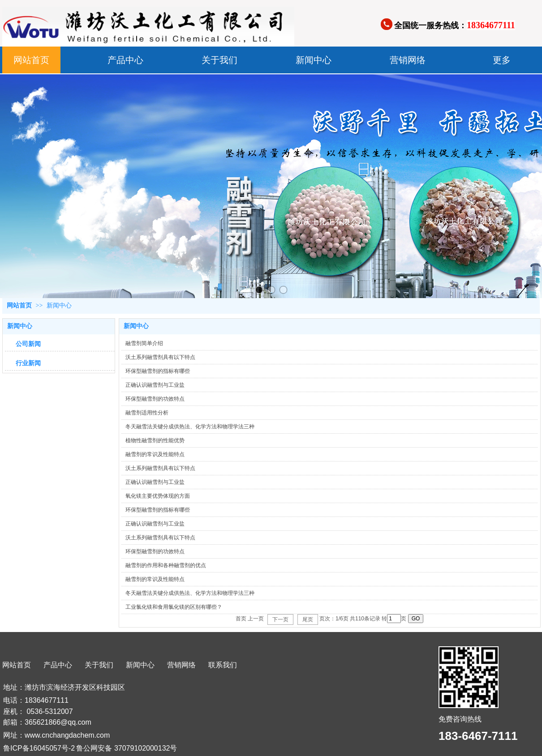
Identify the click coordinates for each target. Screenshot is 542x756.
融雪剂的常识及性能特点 (155, 454)
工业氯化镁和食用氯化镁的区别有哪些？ (174, 607)
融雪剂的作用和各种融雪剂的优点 (166, 565)
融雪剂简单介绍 (144, 343)
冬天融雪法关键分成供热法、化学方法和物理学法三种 (190, 427)
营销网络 (181, 665)
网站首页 (19, 305)
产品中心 (58, 665)
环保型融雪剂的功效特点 (155, 399)
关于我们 (99, 665)
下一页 (280, 619)
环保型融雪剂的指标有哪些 (158, 371)
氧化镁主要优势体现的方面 (158, 496)
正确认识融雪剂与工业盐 (155, 385)
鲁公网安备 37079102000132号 (127, 748)
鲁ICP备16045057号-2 (39, 748)
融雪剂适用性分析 (147, 413)
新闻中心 (59, 305)
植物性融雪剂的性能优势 (155, 440)
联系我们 (223, 665)
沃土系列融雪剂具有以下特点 (160, 357)
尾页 (308, 619)
